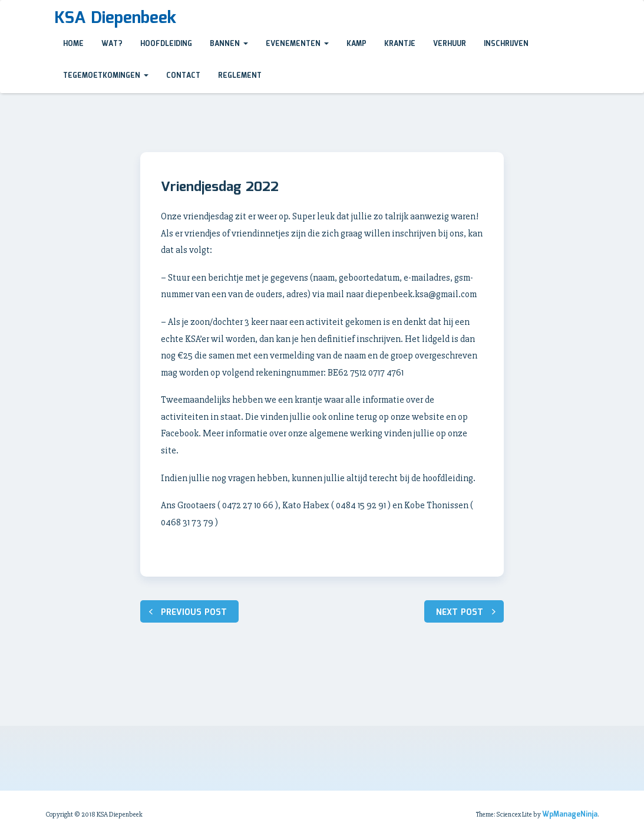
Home (73, 44)
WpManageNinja (570, 815)
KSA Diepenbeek (115, 18)
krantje (400, 44)
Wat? (112, 44)
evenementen (297, 44)
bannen (229, 44)
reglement (240, 76)
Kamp (356, 44)
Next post (460, 613)
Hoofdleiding (166, 44)
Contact (183, 76)
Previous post (194, 613)
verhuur (450, 44)
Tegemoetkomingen (106, 76)
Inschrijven (506, 44)
